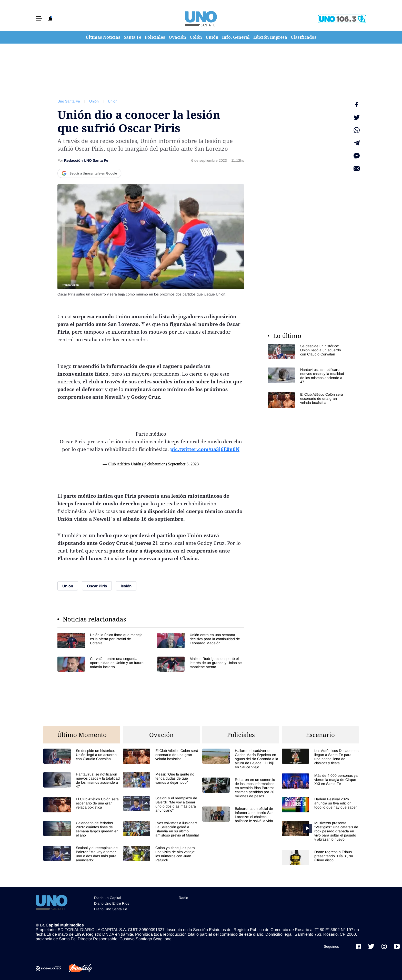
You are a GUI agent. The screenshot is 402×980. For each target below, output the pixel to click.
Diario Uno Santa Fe (111, 909)
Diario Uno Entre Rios (112, 903)
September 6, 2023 (183, 464)
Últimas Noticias (103, 37)
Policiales (155, 37)
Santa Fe (133, 37)
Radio (183, 898)
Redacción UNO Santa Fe (86, 160)
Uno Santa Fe (69, 101)
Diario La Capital (108, 898)
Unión (212, 37)
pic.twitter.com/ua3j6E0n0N (205, 449)
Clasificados (304, 37)
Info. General (236, 37)
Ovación (177, 37)
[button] (39, 19)
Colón (196, 37)
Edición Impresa (270, 37)
